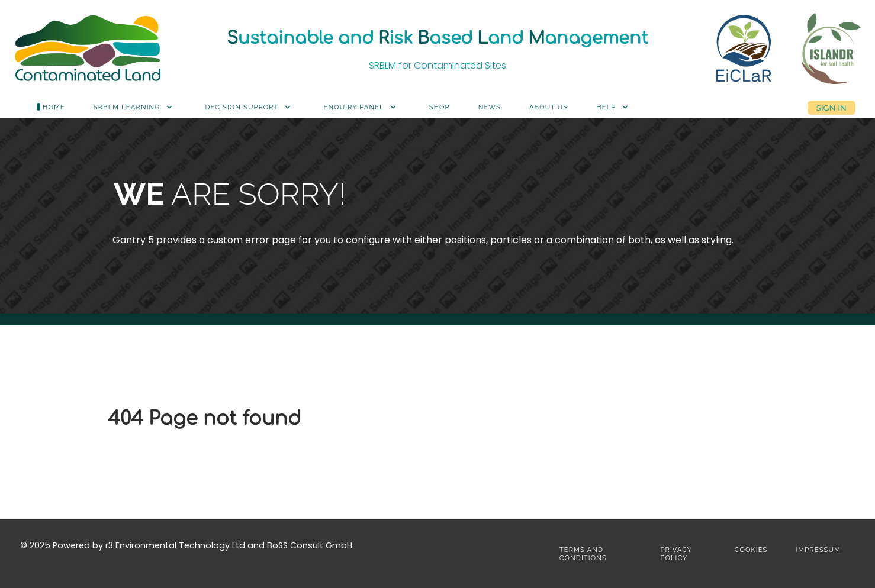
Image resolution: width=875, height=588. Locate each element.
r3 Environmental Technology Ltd (175, 545)
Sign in (831, 107)
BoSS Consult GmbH (310, 545)
